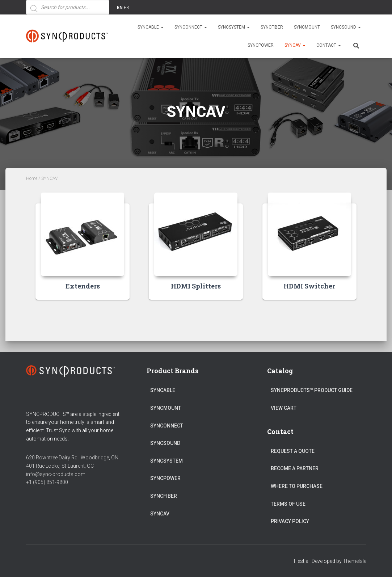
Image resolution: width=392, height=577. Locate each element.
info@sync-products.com (56, 474)
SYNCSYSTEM (234, 27)
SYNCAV (295, 45)
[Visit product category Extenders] (83, 252)
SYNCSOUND (346, 27)
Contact (329, 45)
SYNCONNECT (191, 27)
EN (120, 8)
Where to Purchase (297, 486)
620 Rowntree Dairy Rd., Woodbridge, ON (72, 458)
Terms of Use (288, 504)
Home (32, 178)
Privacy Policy (290, 521)
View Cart (284, 408)
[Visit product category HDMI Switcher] (309, 252)
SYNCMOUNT (307, 27)
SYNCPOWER (261, 45)
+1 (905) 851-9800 (47, 482)
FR (127, 8)
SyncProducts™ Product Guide (312, 390)
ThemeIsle (355, 561)
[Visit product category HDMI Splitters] (196, 252)
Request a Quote (293, 451)
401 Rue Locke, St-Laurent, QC (60, 466)
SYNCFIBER (272, 27)
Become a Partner (295, 468)
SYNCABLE (151, 27)
